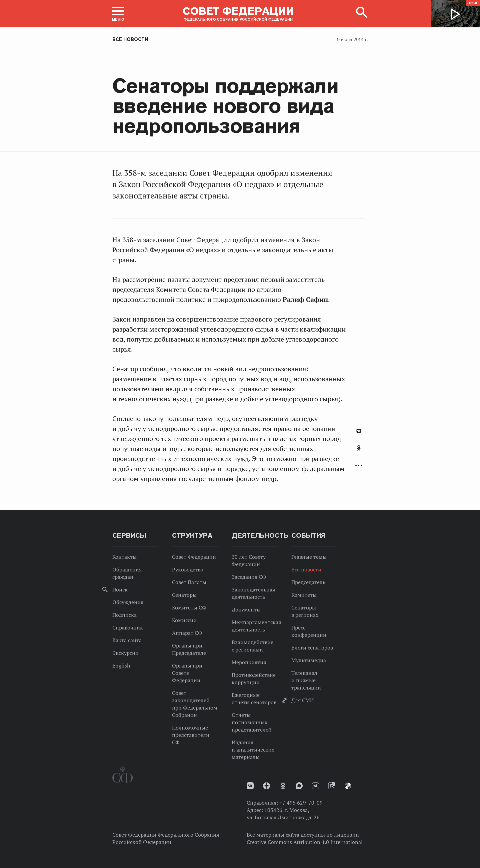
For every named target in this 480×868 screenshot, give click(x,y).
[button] (118, 14)
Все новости (130, 39)
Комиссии (184, 620)
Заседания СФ (249, 577)
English (121, 666)
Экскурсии (125, 653)
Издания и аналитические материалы (253, 750)
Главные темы (309, 557)
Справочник (128, 627)
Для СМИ (303, 700)
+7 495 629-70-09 (301, 803)
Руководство (188, 569)
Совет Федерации (194, 557)
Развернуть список (359, 466)
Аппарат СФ (187, 633)
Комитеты (304, 595)
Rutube (332, 786)
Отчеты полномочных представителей (252, 722)
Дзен (266, 786)
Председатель (308, 582)
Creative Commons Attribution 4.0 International (305, 842)
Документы (246, 609)
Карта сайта (127, 640)
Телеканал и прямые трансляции (306, 680)
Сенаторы (184, 595)
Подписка (124, 615)
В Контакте (359, 431)
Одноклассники (359, 448)
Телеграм (315, 786)
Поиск (120, 589)
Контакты (124, 557)
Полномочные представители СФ (191, 735)
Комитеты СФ (189, 607)
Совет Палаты (189, 582)
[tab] (359, 452)
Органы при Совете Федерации (187, 673)
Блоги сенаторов (312, 647)
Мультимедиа (309, 660)
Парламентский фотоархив (348, 786)
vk (250, 786)
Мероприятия (249, 662)
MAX (299, 786)
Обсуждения (128, 602)
